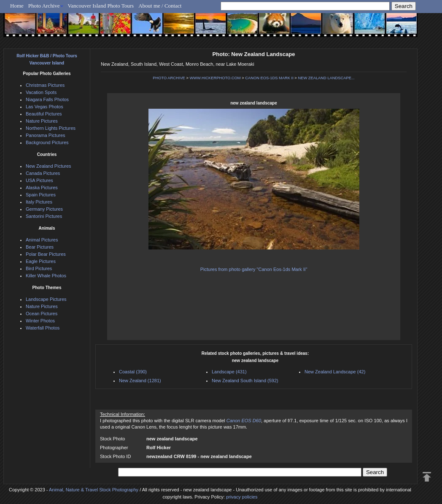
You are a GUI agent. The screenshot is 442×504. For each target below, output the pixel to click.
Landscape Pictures (46, 299)
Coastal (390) (133, 372)
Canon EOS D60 (244, 421)
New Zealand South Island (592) (245, 381)
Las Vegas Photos (44, 107)
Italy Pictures (39, 202)
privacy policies (242, 497)
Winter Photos (40, 321)
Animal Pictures (42, 240)
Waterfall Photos (43, 328)
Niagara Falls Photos (47, 99)
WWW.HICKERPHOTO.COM (215, 78)
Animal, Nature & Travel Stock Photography (94, 490)
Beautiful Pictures (44, 114)
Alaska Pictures (42, 188)
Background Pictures (47, 142)
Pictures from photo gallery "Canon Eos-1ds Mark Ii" (254, 269)
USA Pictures (39, 180)
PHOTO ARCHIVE (169, 78)
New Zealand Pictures (49, 166)
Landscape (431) (229, 372)
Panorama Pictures (46, 135)
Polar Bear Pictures (46, 254)
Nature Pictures (42, 121)
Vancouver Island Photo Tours (101, 6)
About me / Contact (160, 6)
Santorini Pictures (44, 216)
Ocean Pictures (42, 314)
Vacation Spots (41, 92)
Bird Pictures (39, 268)
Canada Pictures (43, 173)
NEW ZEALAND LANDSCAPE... (326, 78)
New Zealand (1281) (140, 381)
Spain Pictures (41, 195)
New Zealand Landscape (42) (335, 372)
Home (17, 6)
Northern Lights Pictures (51, 128)
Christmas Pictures (45, 85)
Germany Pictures (44, 209)
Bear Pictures (40, 247)
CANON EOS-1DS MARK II (269, 78)
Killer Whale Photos (46, 276)
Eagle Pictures (41, 261)
